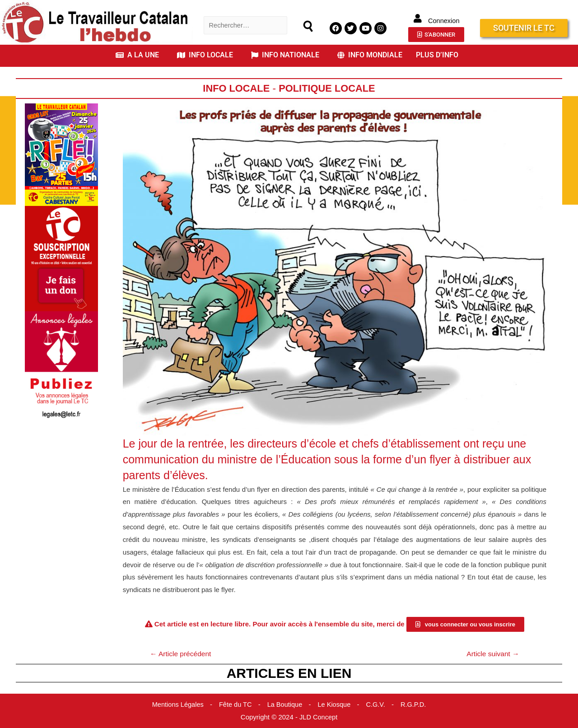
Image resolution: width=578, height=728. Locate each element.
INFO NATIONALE (285, 55)
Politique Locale (328, 88)
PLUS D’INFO (437, 55)
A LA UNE (137, 55)
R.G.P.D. (416, 705)
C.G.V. (378, 705)
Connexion (444, 21)
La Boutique (285, 705)
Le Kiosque (335, 705)
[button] (140, 55)
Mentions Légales (176, 705)
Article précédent (182, 654)
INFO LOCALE (205, 55)
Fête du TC (235, 705)
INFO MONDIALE (370, 55)
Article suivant (492, 654)
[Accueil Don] (61, 258)
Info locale (235, 88)
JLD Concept (319, 717)
